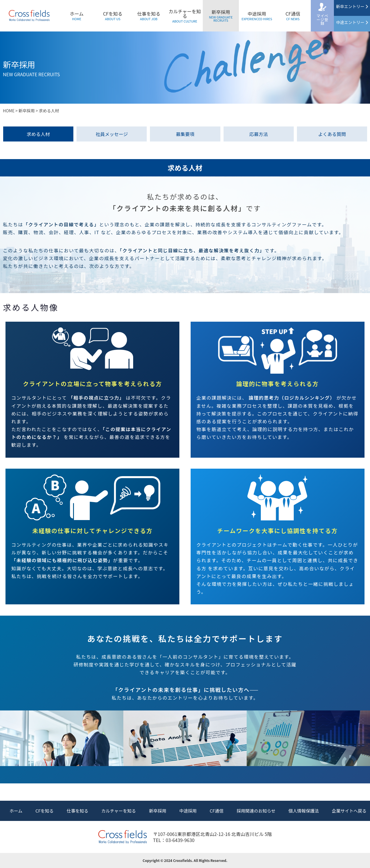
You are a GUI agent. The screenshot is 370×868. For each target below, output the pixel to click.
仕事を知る (149, 16)
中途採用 (257, 16)
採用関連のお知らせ (256, 811)
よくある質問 (332, 134)
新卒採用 (221, 15)
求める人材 (38, 134)
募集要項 (185, 134)
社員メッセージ (112, 134)
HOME (9, 111)
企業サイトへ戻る (349, 811)
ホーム (77, 16)
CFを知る (113, 16)
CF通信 (293, 16)
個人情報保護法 (304, 811)
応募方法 (259, 134)
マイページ (322, 19)
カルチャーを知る (185, 16)
